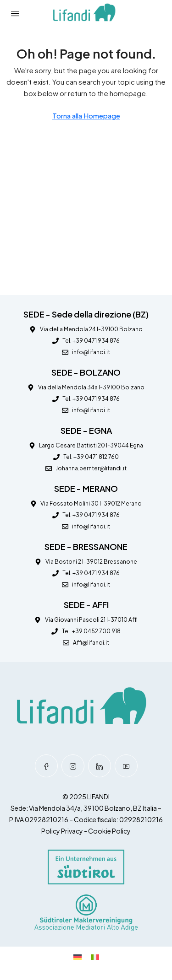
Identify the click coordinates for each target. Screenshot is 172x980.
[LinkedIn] (100, 766)
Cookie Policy (109, 831)
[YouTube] (126, 766)
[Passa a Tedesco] (78, 956)
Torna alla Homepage (86, 116)
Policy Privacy (62, 831)
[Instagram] (73, 766)
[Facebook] (46, 766)
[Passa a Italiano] (95, 956)
